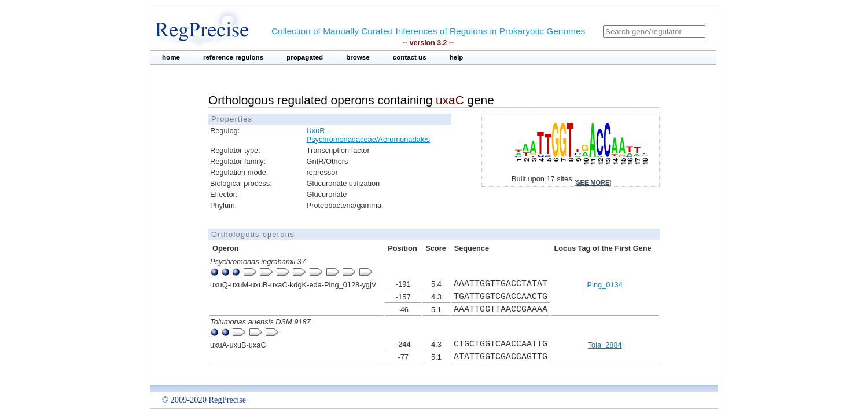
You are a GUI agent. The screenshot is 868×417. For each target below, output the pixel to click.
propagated (305, 57)
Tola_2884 (605, 345)
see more (593, 182)
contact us (410, 57)
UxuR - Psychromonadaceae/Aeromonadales (368, 135)
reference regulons (233, 57)
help (457, 57)
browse (358, 57)
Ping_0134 (605, 285)
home (171, 57)
